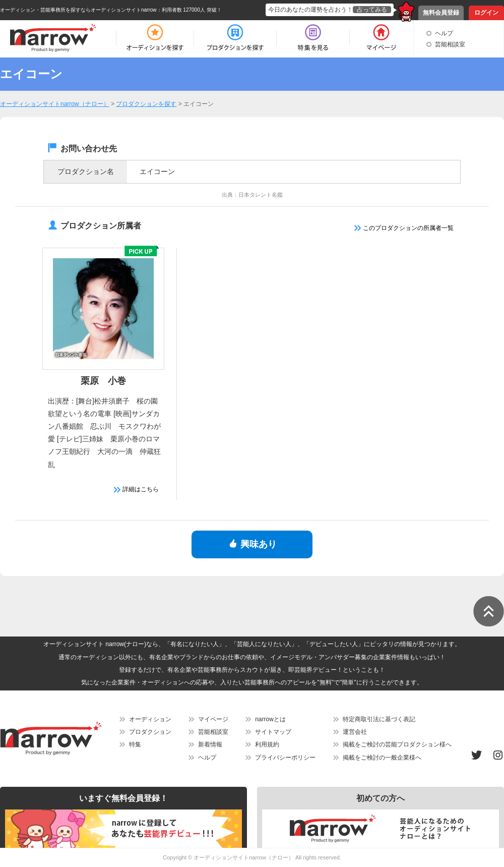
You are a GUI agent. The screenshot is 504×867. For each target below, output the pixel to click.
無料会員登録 (441, 13)
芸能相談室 (450, 44)
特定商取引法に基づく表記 (379, 719)
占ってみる (372, 10)
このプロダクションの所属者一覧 (404, 228)
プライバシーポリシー (285, 758)
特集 (135, 744)
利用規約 (267, 744)
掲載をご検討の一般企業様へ (382, 758)
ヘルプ (444, 33)
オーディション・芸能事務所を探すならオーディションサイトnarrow (78, 10)
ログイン (486, 13)
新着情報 (210, 744)
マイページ (213, 719)
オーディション (150, 719)
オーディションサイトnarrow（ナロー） (244, 857)
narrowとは (270, 719)
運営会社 (355, 732)
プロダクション (150, 732)
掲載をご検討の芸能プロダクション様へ (397, 744)
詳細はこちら (136, 489)
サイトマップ (273, 732)
